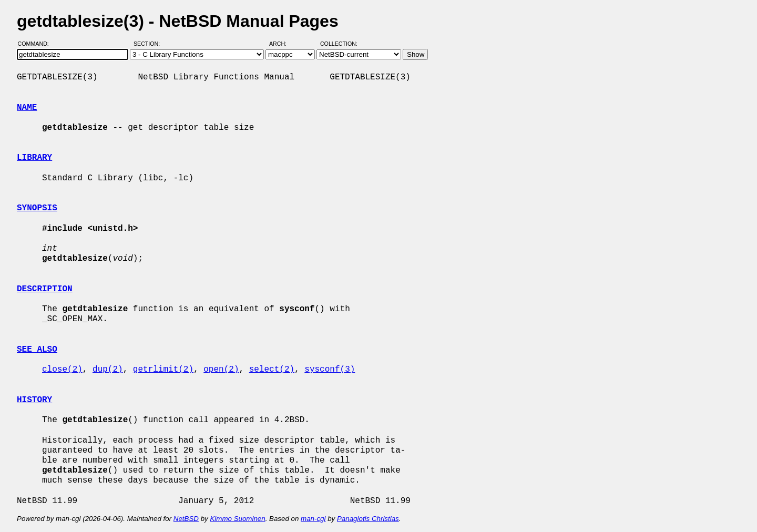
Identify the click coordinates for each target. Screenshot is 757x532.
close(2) (62, 370)
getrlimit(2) (163, 370)
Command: (37, 44)
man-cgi (313, 519)
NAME (27, 108)
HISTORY (34, 400)
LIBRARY (34, 158)
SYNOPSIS (37, 208)
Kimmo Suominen (237, 519)
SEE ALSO (37, 350)
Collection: (339, 44)
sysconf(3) (330, 370)
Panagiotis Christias (368, 519)
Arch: (283, 44)
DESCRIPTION (45, 289)
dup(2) (108, 370)
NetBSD (186, 519)
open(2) (221, 370)
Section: (149, 44)
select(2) (272, 370)
